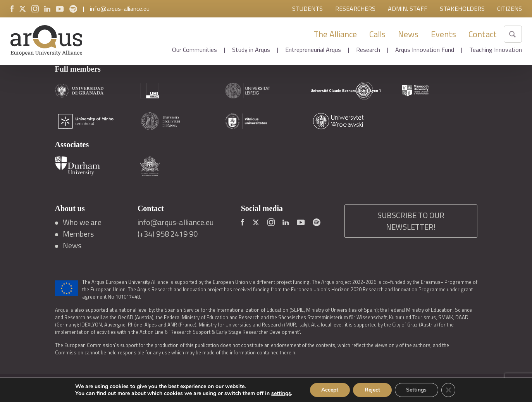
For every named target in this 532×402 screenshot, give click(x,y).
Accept (330, 390)
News (408, 34)
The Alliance (335, 34)
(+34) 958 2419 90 (168, 234)
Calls (377, 34)
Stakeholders (462, 9)
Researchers (355, 9)
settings (281, 393)
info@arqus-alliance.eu (120, 9)
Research (368, 50)
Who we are (82, 222)
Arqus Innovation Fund (425, 50)
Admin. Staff (408, 9)
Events (443, 34)
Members (78, 234)
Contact (483, 34)
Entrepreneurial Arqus (313, 50)
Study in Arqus (251, 50)
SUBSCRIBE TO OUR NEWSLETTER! (411, 221)
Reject (372, 390)
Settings (417, 390)
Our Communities (195, 50)
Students (307, 9)
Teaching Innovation (496, 50)
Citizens (510, 9)
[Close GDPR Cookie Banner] (449, 390)
